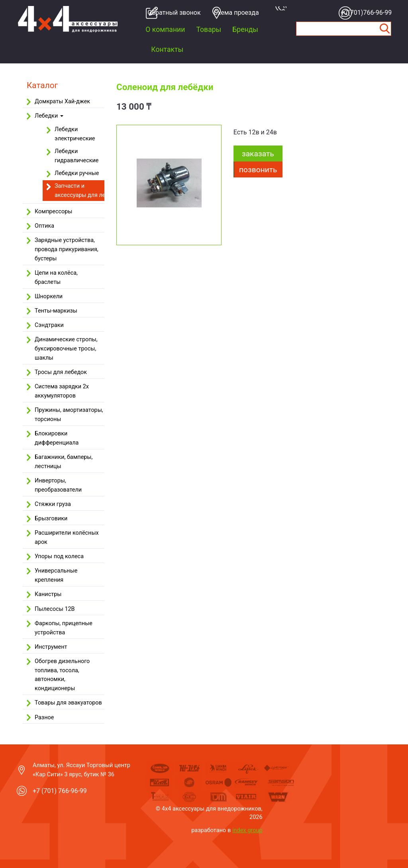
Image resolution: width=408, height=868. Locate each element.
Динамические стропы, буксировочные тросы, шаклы (66, 349)
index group (247, 830)
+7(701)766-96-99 (365, 13)
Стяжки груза (53, 504)
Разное (44, 717)
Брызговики (51, 519)
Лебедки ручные (77, 173)
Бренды (245, 30)
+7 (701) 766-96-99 (60, 791)
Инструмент (51, 647)
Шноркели (49, 296)
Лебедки (49, 116)
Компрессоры (53, 212)
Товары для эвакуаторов (68, 703)
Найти (385, 29)
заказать (258, 154)
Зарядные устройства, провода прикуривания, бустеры (67, 249)
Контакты (167, 49)
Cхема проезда (236, 13)
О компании (165, 30)
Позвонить (258, 170)
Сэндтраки (49, 325)
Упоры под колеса (59, 556)
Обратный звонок (172, 13)
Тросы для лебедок (61, 372)
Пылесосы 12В (55, 609)
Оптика (44, 226)
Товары (209, 30)
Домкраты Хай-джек (62, 101)
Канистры (48, 594)
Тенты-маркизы (56, 311)
